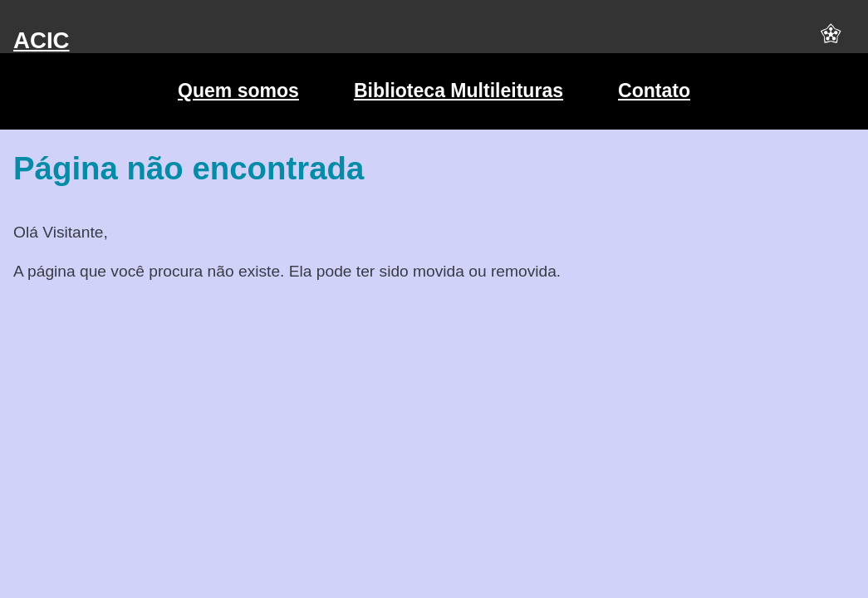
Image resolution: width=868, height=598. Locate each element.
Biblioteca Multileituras (459, 91)
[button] (831, 41)
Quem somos (238, 91)
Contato (654, 91)
